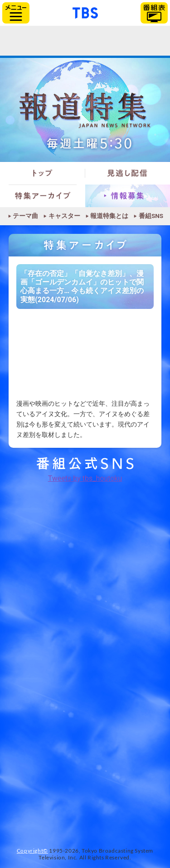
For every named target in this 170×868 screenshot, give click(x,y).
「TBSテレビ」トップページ (85, 12)
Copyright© (32, 851)
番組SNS (151, 216)
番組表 (154, 13)
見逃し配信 (128, 173)
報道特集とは (109, 216)
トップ (43, 173)
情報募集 (128, 196)
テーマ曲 (25, 216)
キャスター (64, 216)
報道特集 (85, 110)
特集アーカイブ (43, 196)
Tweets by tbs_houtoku (85, 478)
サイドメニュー (16, 13)
